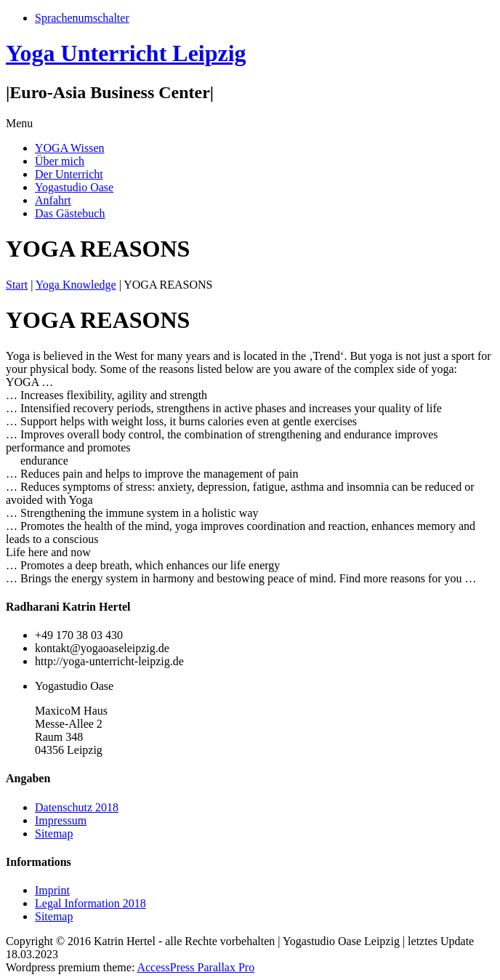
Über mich (60, 161)
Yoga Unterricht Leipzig (126, 53)
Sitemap (54, 834)
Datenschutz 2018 (77, 807)
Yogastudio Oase (74, 187)
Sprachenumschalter (82, 18)
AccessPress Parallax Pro (195, 967)
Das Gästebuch (70, 213)
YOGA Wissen (70, 148)
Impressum (61, 820)
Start (17, 285)
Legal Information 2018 (90, 903)
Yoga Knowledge (76, 285)
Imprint (52, 890)
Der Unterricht (69, 174)
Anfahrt (53, 200)
